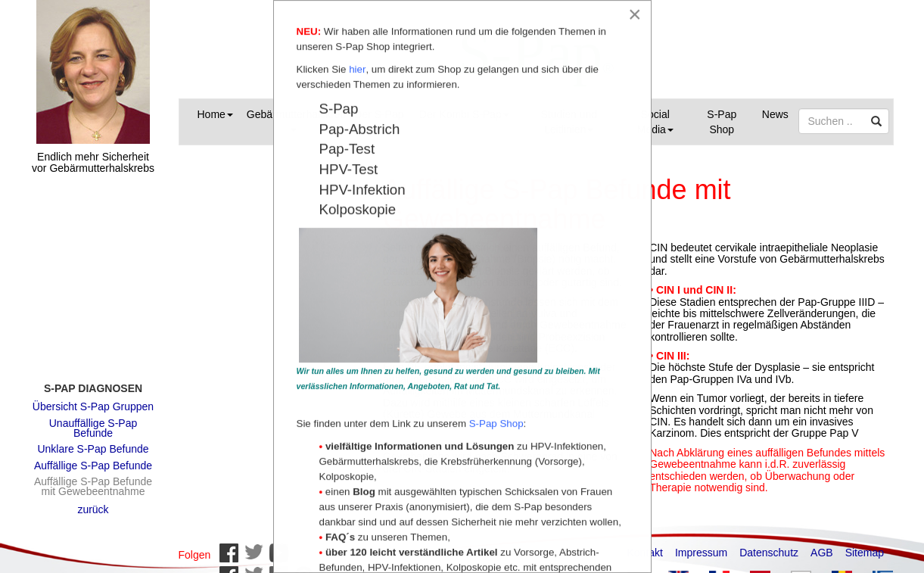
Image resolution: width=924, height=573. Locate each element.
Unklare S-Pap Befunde (93, 441)
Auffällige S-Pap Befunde (93, 458)
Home (215, 114)
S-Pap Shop (722, 122)
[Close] (635, 14)
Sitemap (865, 545)
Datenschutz (769, 545)
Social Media (655, 122)
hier (357, 70)
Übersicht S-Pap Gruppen (93, 399)
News (775, 114)
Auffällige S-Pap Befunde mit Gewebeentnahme (93, 479)
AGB (822, 545)
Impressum (701, 545)
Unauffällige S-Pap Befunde (93, 420)
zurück (93, 502)
